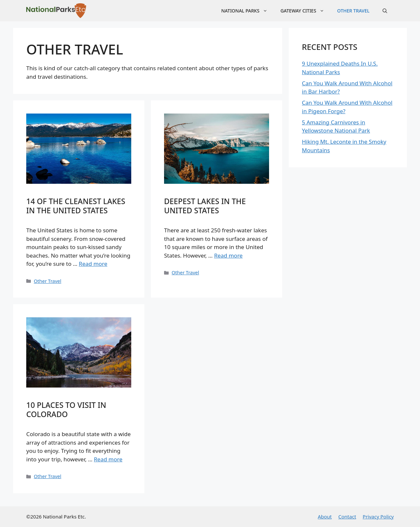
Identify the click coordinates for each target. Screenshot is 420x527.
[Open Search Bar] (385, 11)
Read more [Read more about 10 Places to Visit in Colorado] (108, 459)
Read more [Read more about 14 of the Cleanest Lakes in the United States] (93, 264)
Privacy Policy (378, 516)
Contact (347, 516)
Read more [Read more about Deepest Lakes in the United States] (228, 255)
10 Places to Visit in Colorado (66, 410)
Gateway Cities (306, 11)
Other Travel (353, 11)
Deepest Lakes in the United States (205, 206)
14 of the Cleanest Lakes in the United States (76, 206)
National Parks (247, 11)
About (325, 516)
